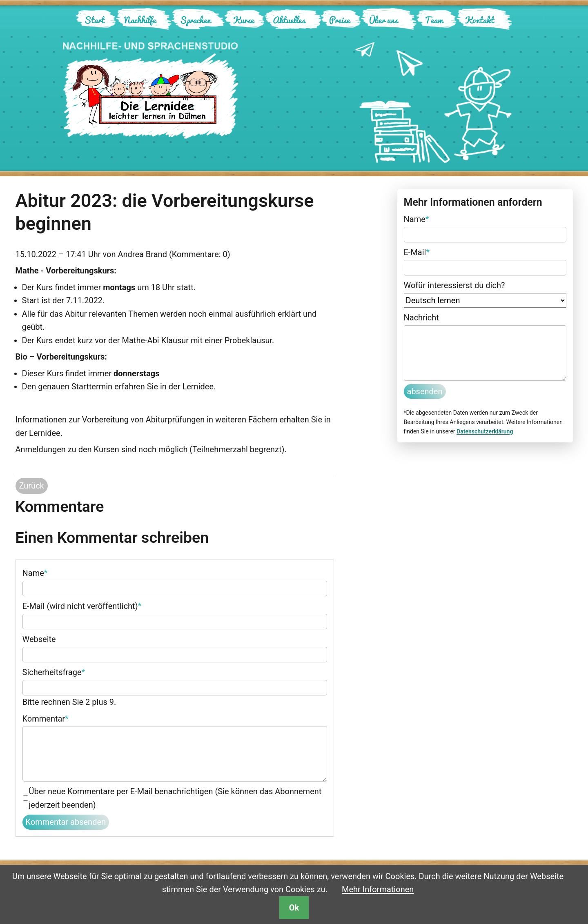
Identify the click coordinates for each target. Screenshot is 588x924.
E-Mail (417, 251)
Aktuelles (289, 20)
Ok (294, 908)
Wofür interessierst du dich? (454, 285)
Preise (340, 20)
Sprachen (195, 20)
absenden (425, 391)
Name (35, 572)
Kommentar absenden (66, 822)
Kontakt (479, 20)
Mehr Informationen (378, 889)
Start (94, 20)
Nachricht (421, 318)
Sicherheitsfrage (54, 671)
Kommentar (46, 718)
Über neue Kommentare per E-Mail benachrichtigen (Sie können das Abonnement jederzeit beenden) (175, 798)
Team (434, 20)
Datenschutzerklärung (485, 431)
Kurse (243, 20)
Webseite (39, 639)
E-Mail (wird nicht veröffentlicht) (82, 605)
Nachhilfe (140, 20)
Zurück (32, 486)
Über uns (383, 20)
